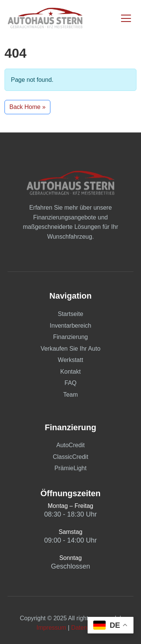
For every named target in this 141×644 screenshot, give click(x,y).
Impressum (51, 628)
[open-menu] (127, 19)
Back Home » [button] (27, 107)
